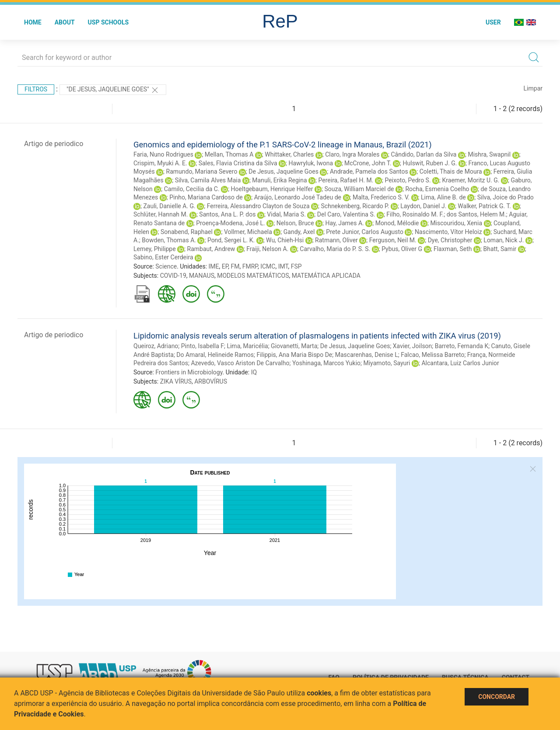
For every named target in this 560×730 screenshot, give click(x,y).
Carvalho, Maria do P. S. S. (335, 249)
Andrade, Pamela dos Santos (369, 171)
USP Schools (108, 22)
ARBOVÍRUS (211, 381)
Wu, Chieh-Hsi (285, 240)
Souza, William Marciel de (359, 189)
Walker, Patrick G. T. (484, 206)
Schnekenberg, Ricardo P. (355, 206)
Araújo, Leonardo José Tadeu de (298, 197)
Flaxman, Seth (453, 249)
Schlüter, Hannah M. (161, 214)
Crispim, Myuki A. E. (160, 163)
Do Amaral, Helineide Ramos (215, 355)
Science (166, 266)
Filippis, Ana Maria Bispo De (294, 355)
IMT (283, 266)
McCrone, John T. (368, 163)
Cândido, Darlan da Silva (423, 154)
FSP (296, 266)
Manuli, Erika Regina (279, 180)
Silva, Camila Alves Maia (208, 180)
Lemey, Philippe (155, 249)
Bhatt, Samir (500, 249)
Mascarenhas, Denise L (367, 355)
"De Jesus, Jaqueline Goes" (113, 90)
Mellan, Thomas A (229, 154)
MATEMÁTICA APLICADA (326, 276)
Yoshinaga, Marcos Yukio (326, 363)
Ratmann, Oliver (336, 240)
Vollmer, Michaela (248, 232)
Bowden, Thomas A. (169, 240)
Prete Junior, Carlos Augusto (365, 232)
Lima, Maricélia (247, 346)
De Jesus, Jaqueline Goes (283, 171)
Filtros (36, 89)
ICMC (268, 266)
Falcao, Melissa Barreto (432, 355)
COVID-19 (173, 276)
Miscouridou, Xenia (456, 223)
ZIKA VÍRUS (176, 381)
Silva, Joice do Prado (506, 197)
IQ (254, 372)
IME (214, 266)
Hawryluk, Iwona (311, 163)
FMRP (250, 266)
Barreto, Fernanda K (462, 346)
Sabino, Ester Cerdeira (163, 257)
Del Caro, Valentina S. (346, 214)
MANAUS (202, 276)
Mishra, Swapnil (489, 154)
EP (225, 266)
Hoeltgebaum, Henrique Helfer (272, 189)
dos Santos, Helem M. (476, 214)
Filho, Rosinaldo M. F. (415, 214)
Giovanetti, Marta (294, 346)
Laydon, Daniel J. (423, 206)
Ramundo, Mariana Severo (202, 171)
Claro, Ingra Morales (352, 154)
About (65, 22)
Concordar (497, 697)
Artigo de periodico (54, 144)
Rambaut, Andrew (211, 249)
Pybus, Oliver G (402, 249)
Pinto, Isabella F (203, 346)
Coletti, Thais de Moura (451, 171)
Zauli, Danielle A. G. (169, 206)
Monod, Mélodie (397, 223)
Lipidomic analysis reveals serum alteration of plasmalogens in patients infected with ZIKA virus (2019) (317, 336)
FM (235, 266)
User (493, 22)
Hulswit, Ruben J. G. (430, 163)
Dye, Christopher (450, 240)
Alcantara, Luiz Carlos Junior (460, 363)
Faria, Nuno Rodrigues (163, 154)
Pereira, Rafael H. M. (346, 180)
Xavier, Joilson (413, 346)
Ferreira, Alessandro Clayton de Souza (258, 206)
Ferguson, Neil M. (393, 240)
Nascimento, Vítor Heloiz (448, 232)
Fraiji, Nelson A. (267, 249)
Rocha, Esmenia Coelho (437, 189)
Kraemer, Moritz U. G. (471, 180)
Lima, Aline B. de (443, 197)
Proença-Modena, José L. (231, 223)
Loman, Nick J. (504, 240)
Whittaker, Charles (289, 154)
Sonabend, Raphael (187, 232)
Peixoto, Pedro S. (408, 180)
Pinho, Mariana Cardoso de (206, 197)
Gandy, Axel (299, 232)
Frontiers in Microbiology (189, 372)
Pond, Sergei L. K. (231, 240)
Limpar (533, 88)
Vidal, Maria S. (286, 214)
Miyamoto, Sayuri (387, 363)
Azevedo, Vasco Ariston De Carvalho (240, 363)
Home (33, 22)
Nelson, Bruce (295, 223)
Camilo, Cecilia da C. (192, 189)
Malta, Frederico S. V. (381, 197)
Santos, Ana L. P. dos (227, 214)
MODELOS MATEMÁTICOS (253, 276)
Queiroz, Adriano (156, 346)
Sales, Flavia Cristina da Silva (238, 163)
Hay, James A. (345, 223)
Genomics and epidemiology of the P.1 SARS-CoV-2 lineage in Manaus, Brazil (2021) (283, 145)
